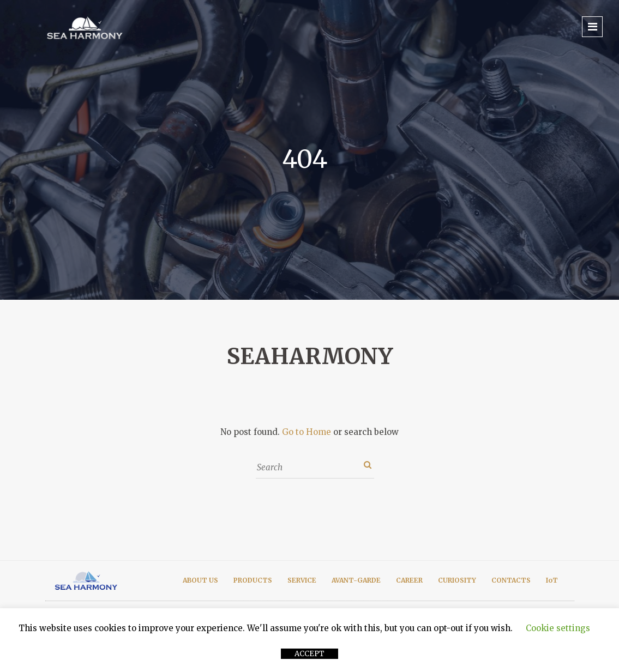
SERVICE (302, 580)
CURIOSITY (457, 580)
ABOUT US (200, 580)
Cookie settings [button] (558, 628)
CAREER (409, 580)
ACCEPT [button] (309, 654)
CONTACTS (511, 580)
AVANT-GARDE (356, 580)
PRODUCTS (253, 580)
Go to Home (307, 432)
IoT (552, 580)
